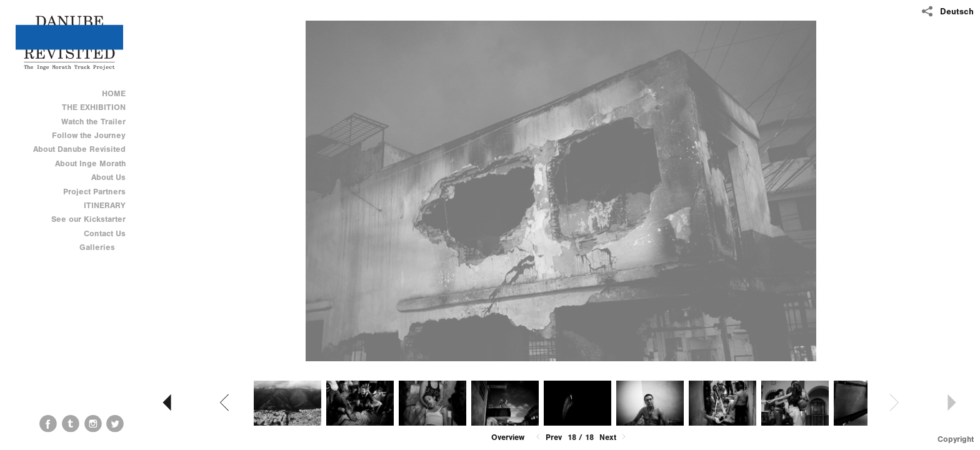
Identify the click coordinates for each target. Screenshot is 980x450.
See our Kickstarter (88, 219)
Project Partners (94, 192)
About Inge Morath (90, 163)
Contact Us (105, 233)
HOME (114, 93)
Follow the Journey (89, 135)
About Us (108, 177)
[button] (508, 437)
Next (614, 437)
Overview (508, 437)
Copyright (956, 439)
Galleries (102, 247)
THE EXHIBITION (94, 107)
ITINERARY (105, 205)
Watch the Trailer (93, 122)
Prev (548, 437)
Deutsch (957, 12)
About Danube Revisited (79, 149)
